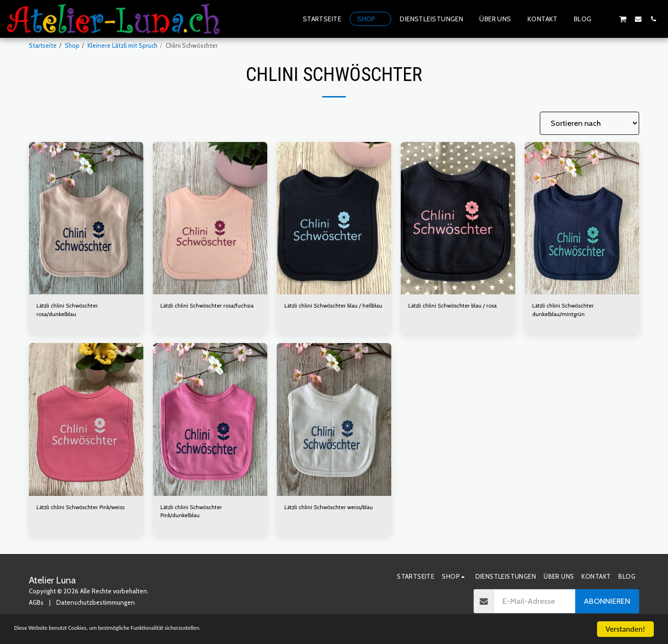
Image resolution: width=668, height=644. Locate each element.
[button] (607, 19)
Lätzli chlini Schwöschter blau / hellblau (326, 311)
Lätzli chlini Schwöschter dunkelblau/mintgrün (566, 311)
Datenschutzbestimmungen (96, 607)
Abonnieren (607, 606)
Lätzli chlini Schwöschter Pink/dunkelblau (194, 515)
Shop (72, 45)
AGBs (36, 607)
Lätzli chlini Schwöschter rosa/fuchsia (194, 311)
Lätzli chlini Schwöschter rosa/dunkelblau (70, 311)
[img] (86, 218)
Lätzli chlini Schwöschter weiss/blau (333, 510)
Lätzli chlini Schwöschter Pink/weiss (85, 510)
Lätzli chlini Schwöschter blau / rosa (457, 306)
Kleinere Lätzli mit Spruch (123, 45)
